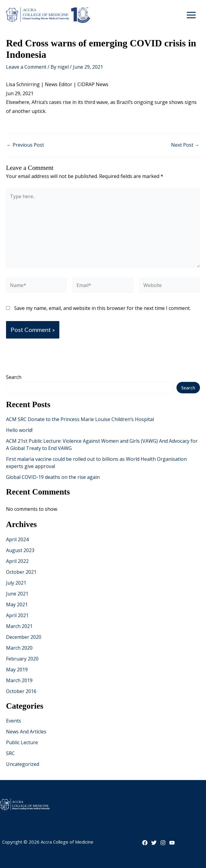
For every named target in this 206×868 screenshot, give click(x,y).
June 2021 (17, 594)
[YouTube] (172, 843)
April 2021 (17, 615)
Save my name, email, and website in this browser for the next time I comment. (102, 308)
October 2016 (21, 691)
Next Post (185, 145)
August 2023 (20, 550)
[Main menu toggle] (191, 15)
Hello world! (19, 430)
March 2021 (19, 626)
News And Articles (26, 732)
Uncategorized (23, 764)
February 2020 (22, 659)
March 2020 (19, 648)
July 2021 (16, 583)
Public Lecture (22, 742)
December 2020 (24, 637)
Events (14, 721)
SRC (10, 753)
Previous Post (25, 145)
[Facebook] (145, 843)
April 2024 (17, 539)
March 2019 (19, 680)
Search (14, 377)
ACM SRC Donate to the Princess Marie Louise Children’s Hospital (80, 419)
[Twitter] (154, 843)
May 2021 (17, 604)
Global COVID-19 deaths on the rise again (53, 477)
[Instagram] (163, 843)
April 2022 (17, 561)
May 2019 (17, 670)
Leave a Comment (26, 67)
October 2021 (21, 572)
